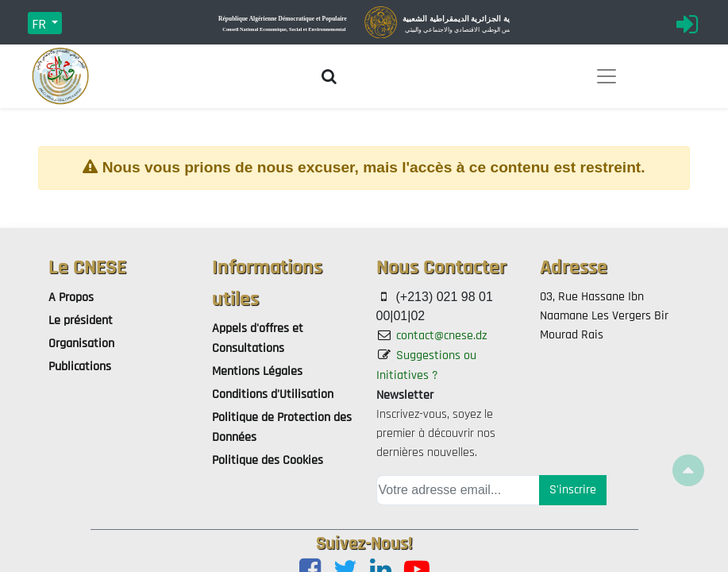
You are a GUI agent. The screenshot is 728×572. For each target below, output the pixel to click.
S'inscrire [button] (573, 490)
